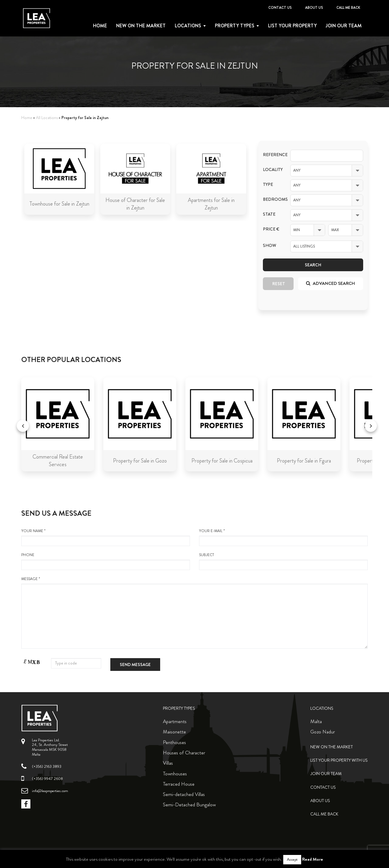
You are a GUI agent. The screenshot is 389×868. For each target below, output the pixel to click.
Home (100, 26)
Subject (283, 561)
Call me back (348, 8)
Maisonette (174, 732)
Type (268, 185)
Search (313, 265)
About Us (314, 8)
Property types (235, 26)
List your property (292, 26)
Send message (135, 665)
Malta (316, 721)
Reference (272, 155)
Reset (279, 284)
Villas (168, 763)
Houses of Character (184, 753)
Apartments (175, 721)
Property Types (179, 708)
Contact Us (280, 8)
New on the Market (141, 26)
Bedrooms (272, 199)
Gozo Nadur (323, 732)
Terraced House (179, 784)
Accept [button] (292, 859)
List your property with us (339, 760)
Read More (313, 859)
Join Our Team (344, 26)
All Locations (47, 118)
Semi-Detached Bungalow (189, 805)
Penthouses (174, 742)
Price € (271, 229)
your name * (106, 537)
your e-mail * (283, 537)
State (269, 214)
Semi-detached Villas (184, 794)
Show (270, 246)
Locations (188, 26)
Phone (106, 561)
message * (194, 613)
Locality (272, 170)
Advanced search (330, 283)
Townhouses (175, 774)
